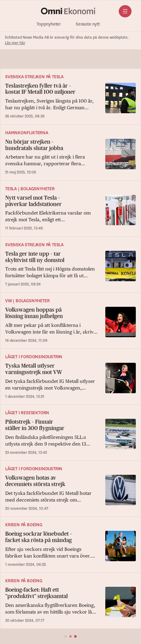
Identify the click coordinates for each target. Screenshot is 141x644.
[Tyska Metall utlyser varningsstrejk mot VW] (70, 381)
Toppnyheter (49, 24)
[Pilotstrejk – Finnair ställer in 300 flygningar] (70, 437)
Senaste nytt (88, 24)
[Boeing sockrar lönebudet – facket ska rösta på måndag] (70, 549)
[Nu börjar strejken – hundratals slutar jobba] (70, 157)
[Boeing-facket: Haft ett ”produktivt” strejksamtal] (70, 605)
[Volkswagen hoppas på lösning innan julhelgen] (70, 325)
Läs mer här (15, 43)
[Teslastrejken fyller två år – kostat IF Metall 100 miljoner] (70, 101)
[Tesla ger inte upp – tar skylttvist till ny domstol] (70, 269)
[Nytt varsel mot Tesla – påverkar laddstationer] (70, 213)
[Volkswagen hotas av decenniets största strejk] (70, 493)
